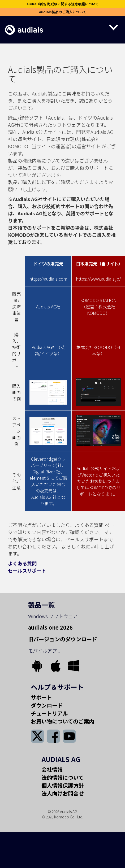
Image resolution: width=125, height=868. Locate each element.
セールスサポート (27, 570)
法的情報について (62, 777)
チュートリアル (49, 713)
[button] (87, 27)
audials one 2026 (50, 627)
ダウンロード (47, 705)
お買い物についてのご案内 (62, 721)
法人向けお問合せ (63, 793)
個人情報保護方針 (63, 785)
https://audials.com (48, 279)
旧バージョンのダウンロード (63, 639)
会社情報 (52, 769)
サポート (41, 697)
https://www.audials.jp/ (98, 279)
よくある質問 (22, 563)
